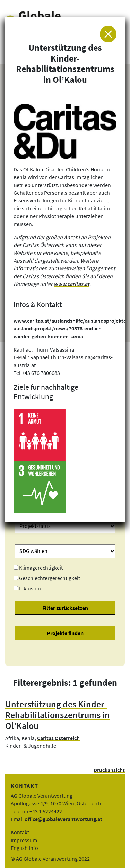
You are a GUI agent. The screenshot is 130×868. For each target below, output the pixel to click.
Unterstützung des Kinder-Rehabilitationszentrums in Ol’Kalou (58, 715)
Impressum (24, 840)
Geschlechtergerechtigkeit (50, 578)
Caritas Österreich (58, 738)
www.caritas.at (72, 284)
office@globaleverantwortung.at (63, 819)
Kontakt (20, 832)
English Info (24, 848)
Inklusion (30, 588)
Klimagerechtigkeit (41, 568)
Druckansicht (109, 770)
